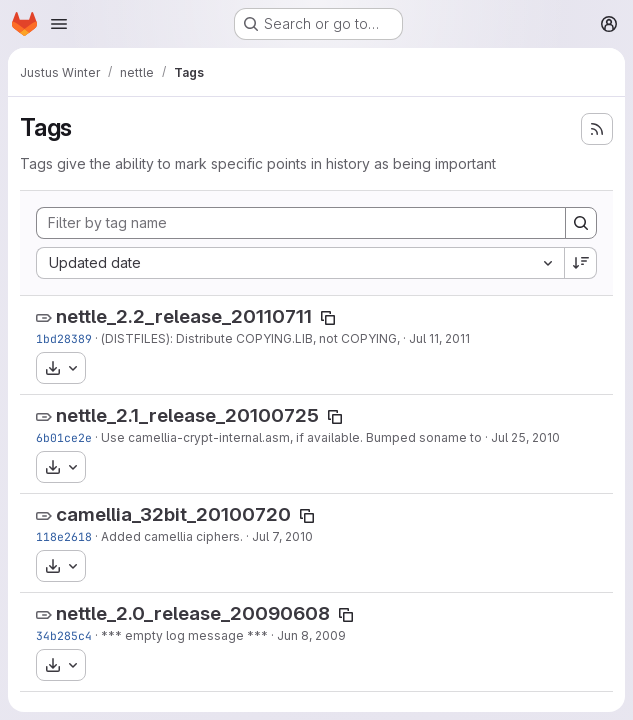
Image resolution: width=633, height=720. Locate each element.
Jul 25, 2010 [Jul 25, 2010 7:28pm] (525, 437)
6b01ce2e (64, 437)
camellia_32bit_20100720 (173, 514)
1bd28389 (64, 338)
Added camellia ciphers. (172, 536)
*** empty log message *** (184, 635)
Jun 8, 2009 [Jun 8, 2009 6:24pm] (311, 635)
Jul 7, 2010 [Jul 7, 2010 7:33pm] (282, 536)
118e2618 (64, 536)
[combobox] (300, 263)
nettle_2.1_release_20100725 (187, 415)
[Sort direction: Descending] (581, 263)
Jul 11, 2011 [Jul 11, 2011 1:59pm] (439, 338)
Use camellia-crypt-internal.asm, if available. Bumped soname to (291, 437)
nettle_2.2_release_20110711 (184, 316)
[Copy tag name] (328, 318)
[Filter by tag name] (301, 223)
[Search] (581, 223)
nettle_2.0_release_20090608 (193, 613)
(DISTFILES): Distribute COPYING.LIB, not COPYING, (250, 338)
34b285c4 (64, 635)
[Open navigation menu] (59, 24)
